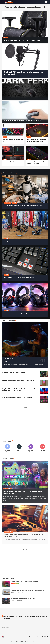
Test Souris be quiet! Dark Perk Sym (13, 98)
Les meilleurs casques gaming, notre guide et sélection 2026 (22, 313)
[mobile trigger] (3, 2)
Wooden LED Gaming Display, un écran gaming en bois (18, 380)
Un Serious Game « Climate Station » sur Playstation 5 (18, 397)
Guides (14, 203)
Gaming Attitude (8, 359)
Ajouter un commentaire (17, 592)
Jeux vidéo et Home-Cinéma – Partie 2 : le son (24, 598)
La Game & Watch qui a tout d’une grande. (14, 372)
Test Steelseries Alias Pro (10, 162)
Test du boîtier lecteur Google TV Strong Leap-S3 (24, 582)
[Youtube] (43, 448)
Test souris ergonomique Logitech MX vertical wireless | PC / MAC (22, 120)
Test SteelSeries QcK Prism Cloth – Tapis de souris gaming (37, 163)
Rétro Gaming (8, 489)
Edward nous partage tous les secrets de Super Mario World (23, 492)
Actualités (8, 203)
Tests (6, 37)
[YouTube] (43, 637)
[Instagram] (31, 448)
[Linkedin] (47, 637)
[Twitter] (19, 448)
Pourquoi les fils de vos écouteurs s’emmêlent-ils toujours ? (21, 241)
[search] (42, 2)
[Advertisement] (25, 424)
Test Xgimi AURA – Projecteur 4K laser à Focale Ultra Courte (28, 590)
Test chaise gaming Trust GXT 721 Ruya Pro (22, 40)
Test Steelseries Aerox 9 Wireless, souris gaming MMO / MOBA (36, 140)
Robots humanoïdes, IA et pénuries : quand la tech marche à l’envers (24, 205)
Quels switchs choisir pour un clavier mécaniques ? (19, 277)
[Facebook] (7, 448)
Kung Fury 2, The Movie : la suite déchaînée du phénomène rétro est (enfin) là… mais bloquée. (19, 390)
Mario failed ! (10, 361)
